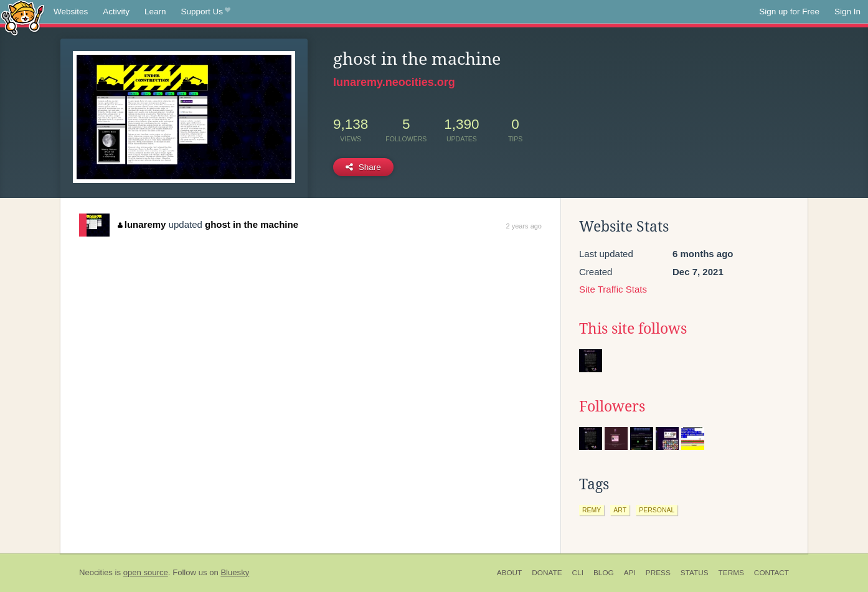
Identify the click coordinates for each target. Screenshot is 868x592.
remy (592, 510)
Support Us (206, 12)
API (630, 573)
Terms (731, 573)
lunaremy (142, 224)
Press (658, 573)
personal (657, 510)
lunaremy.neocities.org (394, 82)
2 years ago (524, 226)
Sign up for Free (789, 12)
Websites (71, 12)
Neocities (96, 572)
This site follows (633, 329)
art (620, 510)
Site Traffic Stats (613, 289)
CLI (578, 573)
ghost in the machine (252, 224)
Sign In (847, 12)
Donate (547, 573)
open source (146, 572)
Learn (155, 12)
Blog (604, 573)
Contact (771, 573)
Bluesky (235, 572)
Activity (116, 12)
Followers (612, 406)
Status (695, 573)
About (510, 573)
